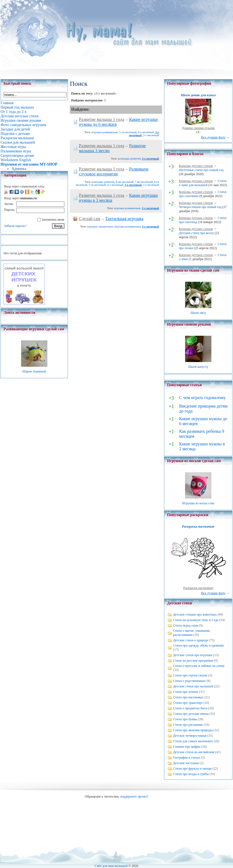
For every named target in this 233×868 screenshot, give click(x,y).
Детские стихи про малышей (193, 686)
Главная (72, 26)
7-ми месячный (144, 182)
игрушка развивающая (127, 227)
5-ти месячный (128, 132)
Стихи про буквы (185, 719)
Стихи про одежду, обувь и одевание (199, 645)
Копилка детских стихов (196, 166)
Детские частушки (186, 763)
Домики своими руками (198, 128)
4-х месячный (146, 132)
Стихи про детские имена (191, 714)
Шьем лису (198, 313)
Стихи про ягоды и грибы (191, 774)
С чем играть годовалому (202, 398)
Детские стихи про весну (196, 233)
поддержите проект (134, 796)
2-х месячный (151, 135)
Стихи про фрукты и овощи (192, 769)
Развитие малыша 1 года (101, 119)
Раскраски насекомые (198, 588)
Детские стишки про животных (195, 614)
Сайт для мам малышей (111, 866)
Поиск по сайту (93, 26)
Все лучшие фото (213, 137)
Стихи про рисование (188, 725)
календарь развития (129, 159)
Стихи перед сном (186, 625)
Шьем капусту (198, 367)
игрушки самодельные (100, 227)
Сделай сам (90, 219)
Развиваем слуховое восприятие (114, 171)
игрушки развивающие (105, 132)
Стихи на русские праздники (193, 661)
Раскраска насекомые (198, 527)
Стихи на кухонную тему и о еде (196, 620)
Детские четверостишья (190, 736)
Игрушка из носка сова (198, 503)
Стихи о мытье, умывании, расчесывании (192, 633)
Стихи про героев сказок (190, 675)
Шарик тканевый (34, 371)
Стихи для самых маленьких (193, 741)
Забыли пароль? (15, 226)
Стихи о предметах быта (190, 708)
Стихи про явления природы (193, 730)
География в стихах (187, 758)
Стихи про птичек (186, 692)
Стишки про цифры (187, 747)
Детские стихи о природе (191, 640)
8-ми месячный (124, 182)
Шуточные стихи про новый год (201, 170)
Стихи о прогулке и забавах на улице (199, 666)
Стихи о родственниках (189, 681)
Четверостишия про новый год (200, 207)
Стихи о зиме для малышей (203, 183)
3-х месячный (151, 159)
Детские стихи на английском (194, 752)
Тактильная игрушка (124, 219)
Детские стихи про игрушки (193, 655)
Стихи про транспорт (188, 703)
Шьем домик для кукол (198, 95)
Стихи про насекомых (188, 697)
